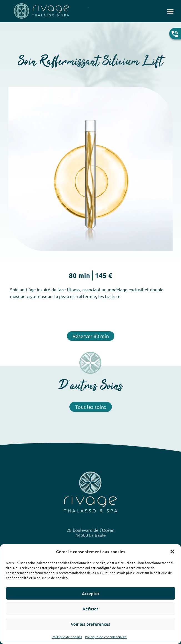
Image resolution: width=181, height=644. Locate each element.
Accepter (91, 593)
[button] (172, 552)
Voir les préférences (90, 624)
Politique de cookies (67, 637)
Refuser (90, 609)
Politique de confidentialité (106, 637)
